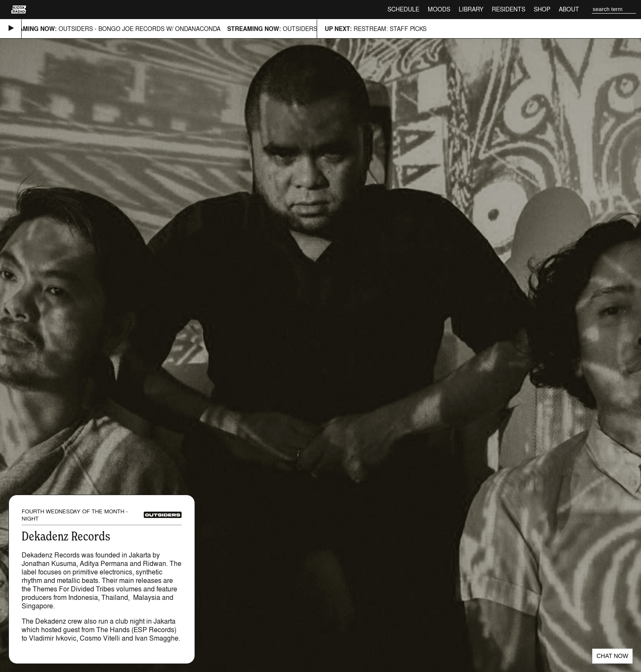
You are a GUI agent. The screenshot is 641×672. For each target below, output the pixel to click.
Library (471, 9)
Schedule (403, 9)
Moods (439, 9)
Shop (542, 9)
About (569, 9)
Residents (509, 9)
